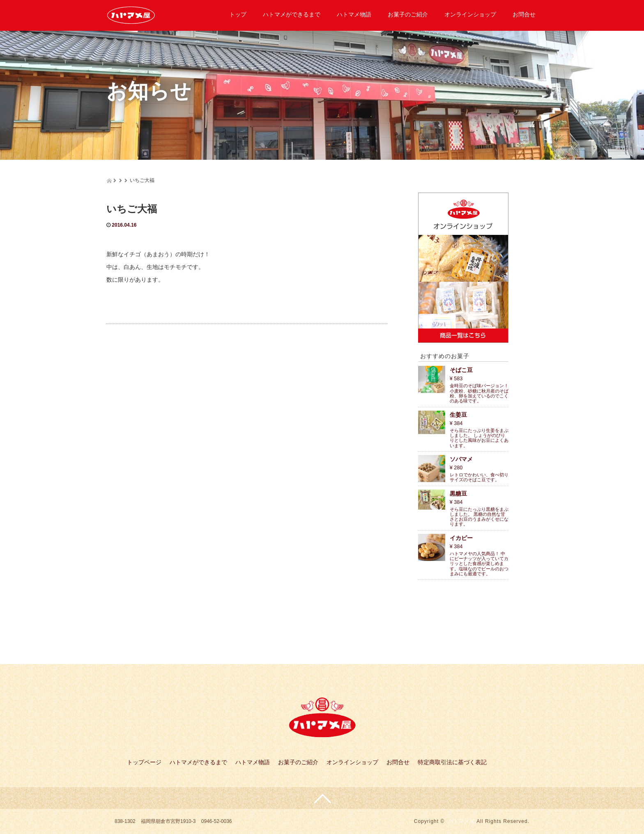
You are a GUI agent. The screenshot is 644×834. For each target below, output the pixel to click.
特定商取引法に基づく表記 (452, 762)
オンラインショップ (470, 15)
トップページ (144, 762)
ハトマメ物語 (354, 15)
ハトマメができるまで (292, 15)
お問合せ (524, 15)
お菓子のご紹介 (408, 15)
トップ (238, 15)
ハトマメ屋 (461, 821)
